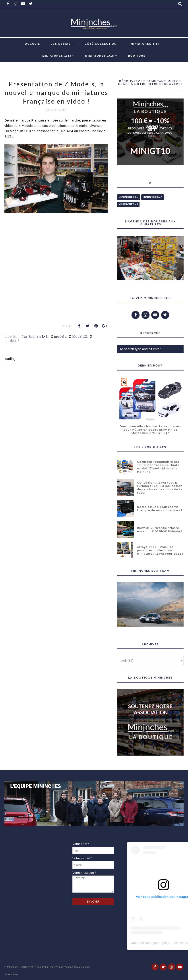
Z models (58, 337)
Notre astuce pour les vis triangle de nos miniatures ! (160, 509)
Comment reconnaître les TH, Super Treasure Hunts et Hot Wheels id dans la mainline (158, 467)
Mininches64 (129, 197)
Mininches (13, 967)
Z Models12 (78, 337)
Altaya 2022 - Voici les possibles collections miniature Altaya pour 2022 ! (160, 550)
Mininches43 (153, 197)
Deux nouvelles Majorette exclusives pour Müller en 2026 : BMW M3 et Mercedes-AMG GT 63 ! (150, 430)
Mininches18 (128, 204)
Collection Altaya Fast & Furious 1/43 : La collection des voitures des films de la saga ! (160, 488)
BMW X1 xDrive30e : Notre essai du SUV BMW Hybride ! (160, 530)
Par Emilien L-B (35, 337)
